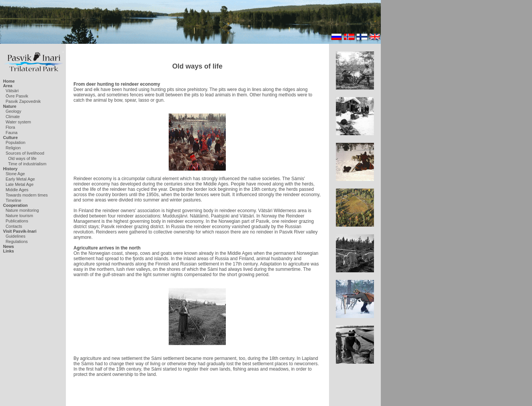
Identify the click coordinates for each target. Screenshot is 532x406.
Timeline (14, 200)
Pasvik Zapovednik (23, 101)
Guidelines (16, 236)
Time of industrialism (27, 164)
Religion (13, 148)
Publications (17, 221)
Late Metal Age (20, 184)
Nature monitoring (22, 210)
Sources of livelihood (25, 153)
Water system (18, 122)
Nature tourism (19, 216)
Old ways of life (22, 158)
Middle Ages (17, 190)
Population (16, 142)
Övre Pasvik (17, 96)
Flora (10, 127)
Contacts (14, 226)
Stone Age (15, 174)
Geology (14, 111)
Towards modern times (27, 195)
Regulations (17, 241)
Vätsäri (12, 91)
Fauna (12, 133)
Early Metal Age (20, 179)
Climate (13, 117)
